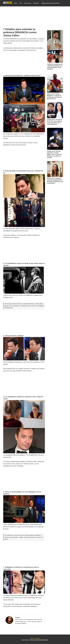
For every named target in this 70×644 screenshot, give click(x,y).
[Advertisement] (35, 17)
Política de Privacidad (35, 638)
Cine (21, 3)
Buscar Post (36, 3)
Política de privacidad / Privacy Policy (50, 3)
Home (16, 3)
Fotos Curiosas (28, 3)
